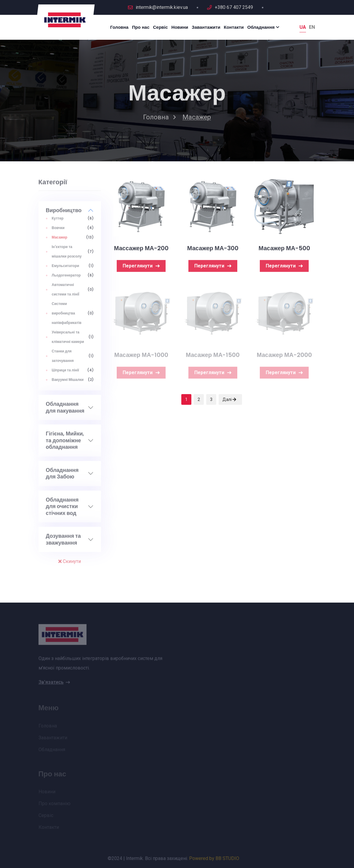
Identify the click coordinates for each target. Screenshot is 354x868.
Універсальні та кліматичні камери (68, 340)
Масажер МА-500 (284, 249)
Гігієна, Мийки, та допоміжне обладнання (65, 443)
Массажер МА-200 (141, 249)
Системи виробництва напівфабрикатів (67, 316)
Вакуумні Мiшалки (68, 382)
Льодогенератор (66, 278)
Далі (229, 399)
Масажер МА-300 (213, 249)
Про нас (141, 27)
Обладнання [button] (261, 27)
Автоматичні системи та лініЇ (66, 292)
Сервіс (161, 27)
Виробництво (64, 213)
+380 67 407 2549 (234, 7)
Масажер (60, 240)
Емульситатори (66, 269)
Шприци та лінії (65, 373)
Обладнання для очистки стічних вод (62, 509)
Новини (180, 27)
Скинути (70, 564)
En (312, 27)
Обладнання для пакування (65, 410)
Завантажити (206, 27)
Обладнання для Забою (62, 476)
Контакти (234, 27)
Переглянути (141, 267)
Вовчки (58, 231)
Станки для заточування (63, 359)
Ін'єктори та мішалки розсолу (67, 254)
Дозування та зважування (63, 542)
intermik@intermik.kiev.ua (162, 7)
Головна (119, 27)
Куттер (58, 221)
